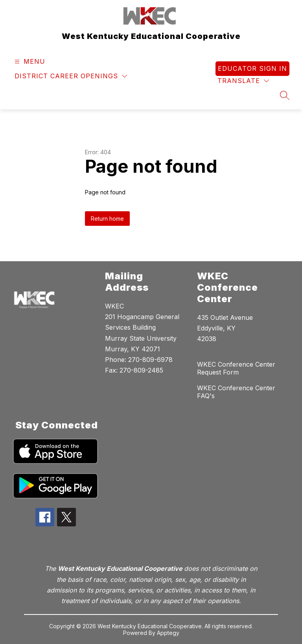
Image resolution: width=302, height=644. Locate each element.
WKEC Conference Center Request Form (236, 368)
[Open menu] (29, 62)
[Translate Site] (243, 81)
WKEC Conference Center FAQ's (236, 392)
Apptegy (168, 633)
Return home (107, 219)
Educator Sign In (252, 68)
